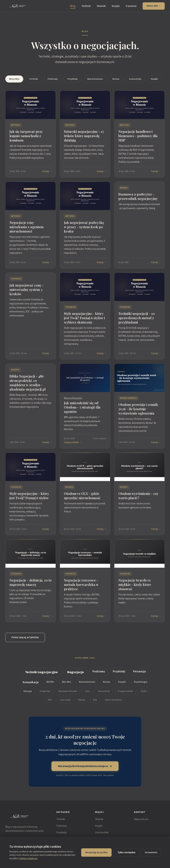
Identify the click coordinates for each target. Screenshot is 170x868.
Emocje (28, 694)
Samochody (135, 79)
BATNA (50, 684)
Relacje (82, 702)
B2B (95, 702)
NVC (50, 702)
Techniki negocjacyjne (41, 674)
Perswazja (139, 674)
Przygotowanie (125, 693)
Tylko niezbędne (127, 852)
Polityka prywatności (28, 858)
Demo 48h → (154, 6)
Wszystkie (14, 79)
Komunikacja (31, 685)
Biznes (116, 79)
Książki (116, 6)
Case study (65, 702)
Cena (87, 693)
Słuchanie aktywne (68, 693)
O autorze (131, 6)
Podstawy (53, 79)
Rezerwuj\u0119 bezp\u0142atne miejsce (85, 766)
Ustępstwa (45, 693)
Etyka (144, 693)
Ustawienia (151, 852)
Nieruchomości (95, 79)
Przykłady (73, 79)
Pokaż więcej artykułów (25, 637)
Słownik (101, 6)
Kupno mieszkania (113, 702)
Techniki (86, 6)
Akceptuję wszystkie (96, 852)
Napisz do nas (141, 819)
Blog (73, 6)
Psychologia (141, 684)
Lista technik (102, 833)
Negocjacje (75, 674)
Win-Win (66, 684)
